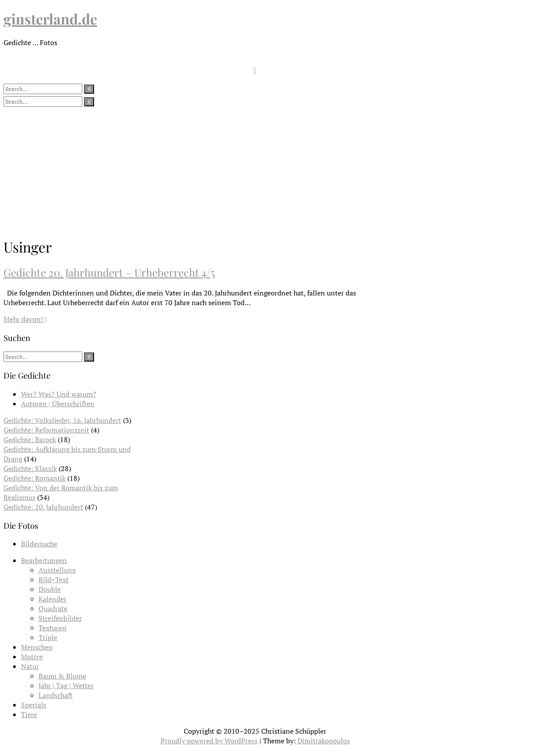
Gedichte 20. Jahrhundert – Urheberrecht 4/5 (109, 272)
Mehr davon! (25, 319)
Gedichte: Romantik (35, 478)
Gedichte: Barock (30, 440)
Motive (32, 657)
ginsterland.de (50, 19)
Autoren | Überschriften (58, 404)
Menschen (37, 647)
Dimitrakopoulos (324, 741)
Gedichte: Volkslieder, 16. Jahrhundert (62, 420)
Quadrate (53, 608)
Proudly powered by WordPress (209, 741)
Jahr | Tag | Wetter (66, 686)
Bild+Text (54, 580)
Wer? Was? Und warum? (59, 394)
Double (50, 589)
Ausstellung (57, 570)
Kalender (52, 599)
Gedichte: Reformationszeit (46, 430)
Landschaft (56, 695)
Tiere (29, 714)
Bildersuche (39, 544)
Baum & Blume (62, 676)
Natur (30, 666)
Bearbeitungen (44, 560)
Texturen (52, 628)
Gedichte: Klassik (30, 468)
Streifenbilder (60, 618)
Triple (48, 637)
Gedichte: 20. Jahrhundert (43, 507)
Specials (34, 705)
